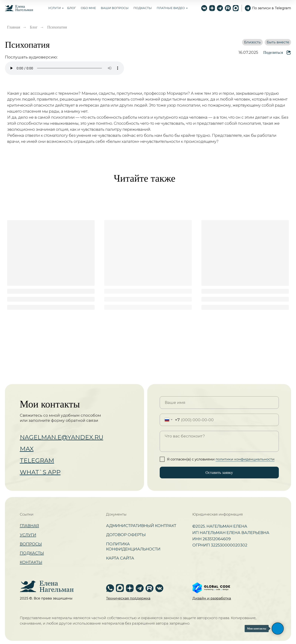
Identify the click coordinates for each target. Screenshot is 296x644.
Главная (14, 27)
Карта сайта (120, 558)
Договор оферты (126, 535)
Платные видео (171, 8)
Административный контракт (141, 526)
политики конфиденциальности (245, 459)
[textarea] (219, 441)
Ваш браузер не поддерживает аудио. (64, 68)
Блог (34, 27)
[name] (219, 402)
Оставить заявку (219, 473)
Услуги (54, 8)
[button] (128, 598)
